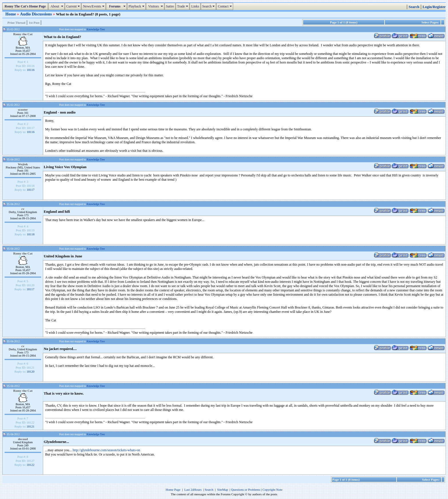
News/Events (94, 6)
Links (195, 6)
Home (11, 14)
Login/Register (434, 7)
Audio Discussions (36, 14)
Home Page (173, 490)
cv (23, 209)
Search (209, 6)
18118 (31, 234)
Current (74, 6)
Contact (225, 6)
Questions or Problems (246, 490)
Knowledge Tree (96, 29)
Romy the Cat (23, 34)
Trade (183, 6)
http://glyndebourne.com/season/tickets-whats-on (106, 450)
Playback (137, 6)
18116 (31, 70)
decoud (23, 439)
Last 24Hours (193, 490)
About (57, 6)
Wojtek (23, 164)
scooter (23, 110)
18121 (31, 426)
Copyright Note (272, 490)
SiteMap (223, 490)
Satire (170, 6)
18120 (31, 371)
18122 (31, 465)
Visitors (156, 6)
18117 (31, 190)
